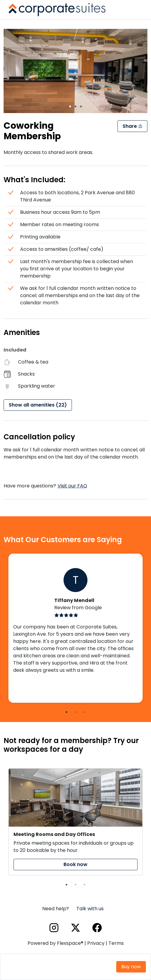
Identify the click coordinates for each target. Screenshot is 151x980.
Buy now (131, 967)
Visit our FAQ (72, 486)
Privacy (96, 943)
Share (132, 126)
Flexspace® (70, 943)
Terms (116, 943)
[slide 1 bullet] (70, 106)
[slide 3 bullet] (81, 106)
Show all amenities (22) (38, 405)
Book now (75, 864)
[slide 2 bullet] (75, 106)
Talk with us (90, 909)
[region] (75, 71)
